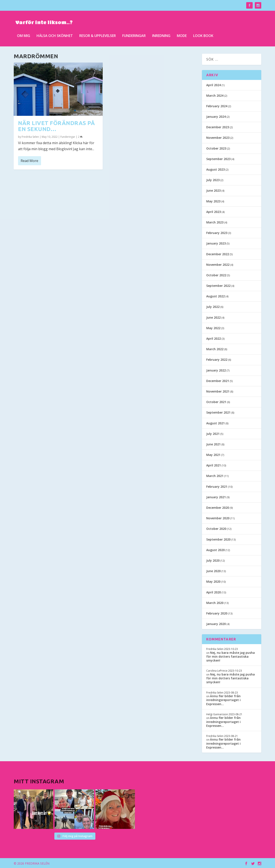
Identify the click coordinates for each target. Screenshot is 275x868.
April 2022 (214, 338)
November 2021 (218, 391)
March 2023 (215, 222)
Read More (29, 160)
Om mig (24, 34)
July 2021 (213, 433)
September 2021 (218, 412)
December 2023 (218, 127)
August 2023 (215, 169)
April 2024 (214, 85)
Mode (182, 34)
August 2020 (215, 549)
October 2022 (216, 275)
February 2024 (217, 106)
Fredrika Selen (30, 136)
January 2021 (216, 497)
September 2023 (218, 158)
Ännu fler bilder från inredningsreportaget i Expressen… (223, 700)
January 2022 (216, 370)
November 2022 (218, 264)
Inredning (161, 34)
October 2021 (216, 402)
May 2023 (213, 201)
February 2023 (217, 233)
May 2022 (213, 328)
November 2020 (218, 518)
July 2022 (213, 306)
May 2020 (213, 581)
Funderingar (134, 34)
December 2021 (218, 380)
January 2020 (216, 624)
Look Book (203, 34)
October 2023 (216, 148)
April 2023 (214, 211)
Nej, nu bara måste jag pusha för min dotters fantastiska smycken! (231, 656)
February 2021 (217, 486)
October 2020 (216, 528)
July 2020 (213, 560)
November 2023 (218, 137)
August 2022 (215, 296)
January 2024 (216, 116)
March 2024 (215, 95)
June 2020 (213, 571)
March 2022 (215, 349)
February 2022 (217, 359)
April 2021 (214, 465)
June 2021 (213, 444)
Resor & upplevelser (98, 34)
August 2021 (215, 423)
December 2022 (218, 254)
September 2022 (218, 285)
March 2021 (215, 476)
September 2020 (218, 539)
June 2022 (213, 317)
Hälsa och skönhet (55, 34)
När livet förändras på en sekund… (56, 126)
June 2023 (213, 190)
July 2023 (213, 180)
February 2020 (217, 613)
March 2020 (215, 602)
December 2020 (218, 507)
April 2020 (214, 592)
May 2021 (213, 455)
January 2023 (216, 243)
